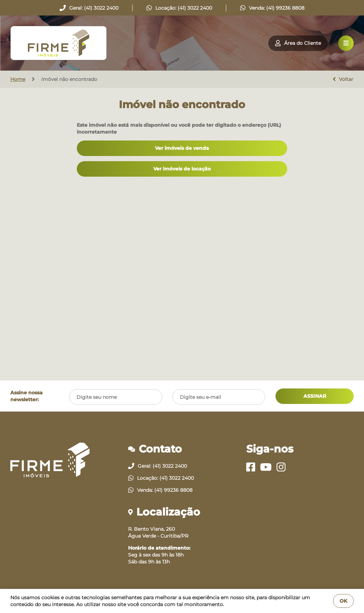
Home (18, 79)
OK (343, 601)
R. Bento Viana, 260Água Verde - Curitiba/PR (158, 532)
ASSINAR (315, 396)
